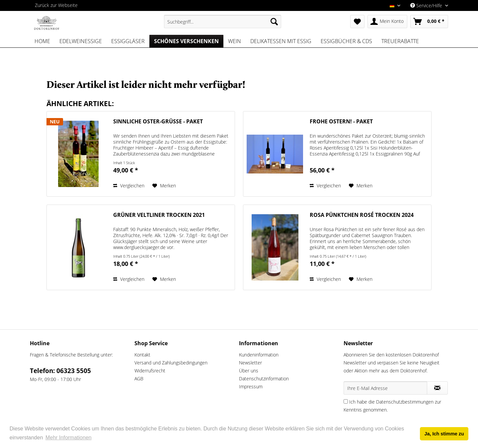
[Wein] (235, 41)
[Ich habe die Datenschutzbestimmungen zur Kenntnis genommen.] (346, 401)
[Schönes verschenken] (186, 41)
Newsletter (250, 363)
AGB (139, 379)
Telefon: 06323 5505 (60, 371)
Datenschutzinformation (264, 379)
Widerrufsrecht (150, 371)
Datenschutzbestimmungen (405, 402)
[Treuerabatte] (400, 41)
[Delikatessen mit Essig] (281, 41)
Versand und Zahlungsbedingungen (171, 363)
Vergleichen (129, 186)
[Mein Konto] (387, 22)
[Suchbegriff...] (223, 22)
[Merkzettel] (357, 22)
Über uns (249, 371)
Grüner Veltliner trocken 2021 (159, 215)
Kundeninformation (259, 355)
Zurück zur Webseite (56, 5)
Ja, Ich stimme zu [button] (444, 434)
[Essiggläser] (128, 41)
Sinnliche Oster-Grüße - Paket (158, 122)
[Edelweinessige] (81, 41)
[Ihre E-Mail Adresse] (385, 388)
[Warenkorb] (429, 22)
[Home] (42, 41)
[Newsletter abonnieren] (437, 388)
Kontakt (142, 355)
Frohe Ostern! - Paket (341, 122)
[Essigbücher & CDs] (346, 41)
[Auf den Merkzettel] (164, 186)
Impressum (251, 386)
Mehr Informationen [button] (69, 438)
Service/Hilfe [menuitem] (427, 5)
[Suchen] (274, 22)
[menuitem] (223, 22)
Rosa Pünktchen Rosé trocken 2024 (362, 215)
